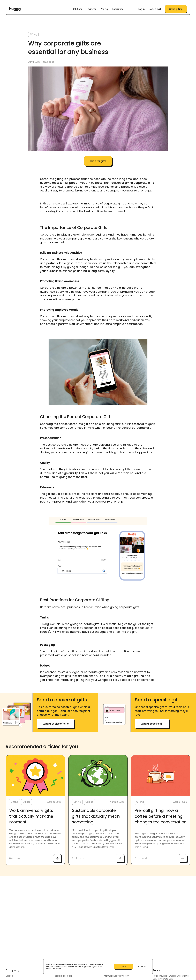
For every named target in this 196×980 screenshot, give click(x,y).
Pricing (104, 9)
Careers (9, 976)
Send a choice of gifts (56, 724)
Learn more (57, 969)
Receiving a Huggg (63, 976)
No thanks (142, 966)
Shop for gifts (98, 161)
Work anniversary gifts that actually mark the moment (31, 816)
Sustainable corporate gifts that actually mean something (96, 816)
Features (92, 9)
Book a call (155, 9)
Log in (142, 9)
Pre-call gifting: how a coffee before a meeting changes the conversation (161, 816)
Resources (118, 9)
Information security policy (116, 976)
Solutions (77, 9)
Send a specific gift (152, 724)
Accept (123, 967)
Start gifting (176, 9)
